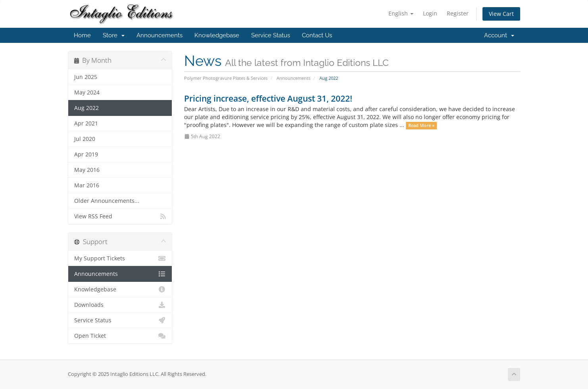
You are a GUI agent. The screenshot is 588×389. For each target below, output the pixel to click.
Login (430, 13)
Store (114, 35)
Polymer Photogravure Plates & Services (226, 78)
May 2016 (87, 170)
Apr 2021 (86, 123)
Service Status (271, 35)
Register (458, 13)
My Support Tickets (120, 258)
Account (499, 35)
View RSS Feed (120, 216)
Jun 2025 (86, 77)
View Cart (501, 14)
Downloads (120, 305)
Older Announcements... (107, 201)
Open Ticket (120, 336)
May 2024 (87, 92)
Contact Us (317, 35)
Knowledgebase (217, 35)
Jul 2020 (85, 139)
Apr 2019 (86, 154)
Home (82, 35)
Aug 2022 (86, 108)
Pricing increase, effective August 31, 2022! (268, 98)
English (401, 13)
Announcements (159, 35)
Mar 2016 (87, 185)
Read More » (421, 125)
